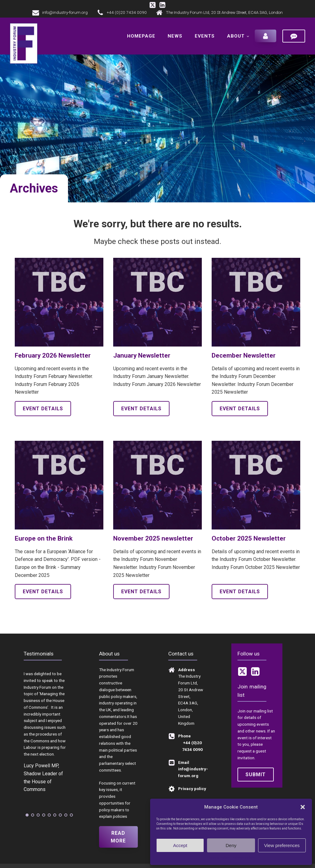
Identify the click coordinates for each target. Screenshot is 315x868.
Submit (256, 773)
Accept (180, 845)
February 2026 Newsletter (53, 354)
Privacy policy (243, 858)
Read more (118, 836)
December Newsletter (244, 354)
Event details (43, 407)
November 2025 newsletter (153, 537)
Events (205, 35)
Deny (231, 845)
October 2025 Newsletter (249, 537)
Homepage (141, 35)
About (236, 35)
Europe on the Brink (44, 537)
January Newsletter (142, 354)
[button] (303, 807)
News (175, 35)
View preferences (282, 845)
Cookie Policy (219, 858)
